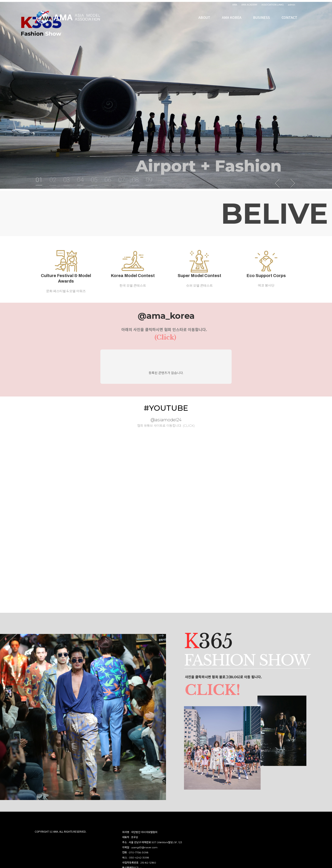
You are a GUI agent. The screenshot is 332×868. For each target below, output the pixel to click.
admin (291, 4)
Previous (278, 183)
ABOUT (204, 21)
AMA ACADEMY (249, 4)
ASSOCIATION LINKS (273, 4)
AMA (235, 4)
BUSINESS (261, 21)
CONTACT (289, 21)
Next (292, 183)
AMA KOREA (232, 21)
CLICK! (216, 693)
